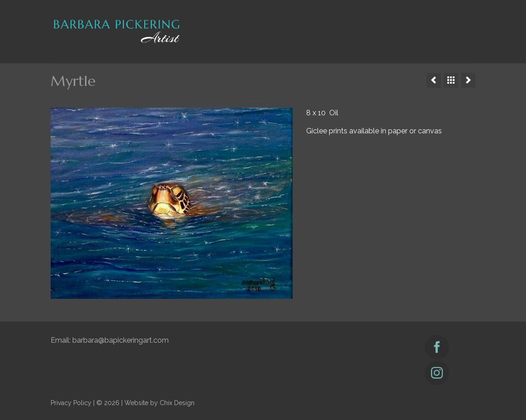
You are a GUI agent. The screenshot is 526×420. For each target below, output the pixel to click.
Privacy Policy (71, 403)
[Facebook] (437, 347)
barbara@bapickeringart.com (121, 340)
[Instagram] (437, 373)
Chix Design (177, 403)
